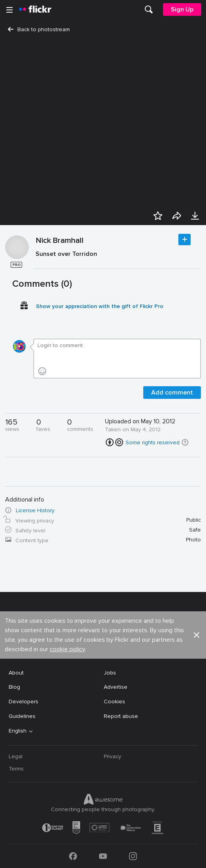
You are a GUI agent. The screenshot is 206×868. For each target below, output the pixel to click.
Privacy (112, 756)
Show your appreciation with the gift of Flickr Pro (100, 306)
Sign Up (182, 9)
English (18, 731)
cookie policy (67, 649)
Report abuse (121, 716)
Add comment (172, 393)
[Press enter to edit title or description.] (117, 256)
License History (35, 510)
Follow (184, 240)
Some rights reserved (153, 442)
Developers (23, 702)
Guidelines (22, 716)
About (16, 673)
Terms (16, 769)
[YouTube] (103, 856)
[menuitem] (149, 9)
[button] (185, 442)
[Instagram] (133, 856)
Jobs (110, 673)
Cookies (114, 702)
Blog (14, 687)
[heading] (35, 9)
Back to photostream (39, 29)
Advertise (116, 687)
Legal (16, 756)
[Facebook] (73, 856)
